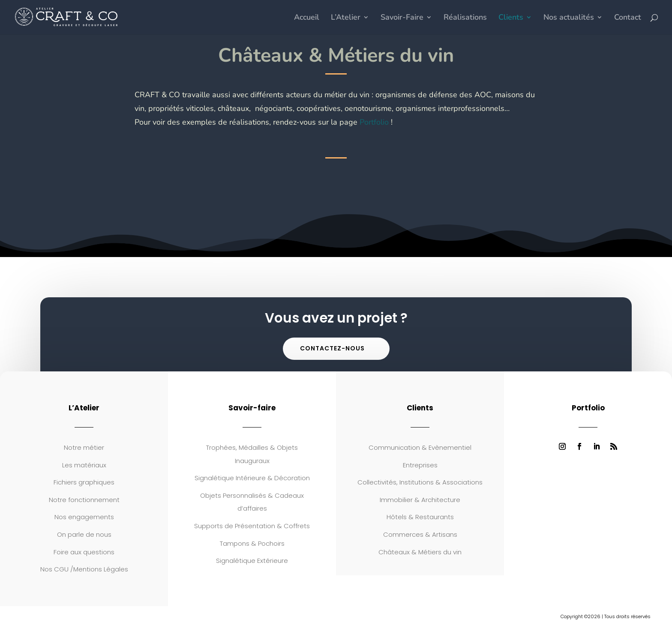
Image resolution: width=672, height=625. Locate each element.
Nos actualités (569, 18)
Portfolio (374, 122)
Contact (628, 18)
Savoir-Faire (402, 18)
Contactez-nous (332, 348)
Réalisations (465, 18)
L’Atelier (346, 18)
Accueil (307, 18)
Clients (511, 18)
